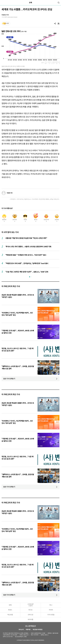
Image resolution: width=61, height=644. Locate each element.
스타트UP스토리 (30, 605)
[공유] (55, 24)
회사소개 (21, 630)
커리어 (51, 610)
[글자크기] (58, 24)
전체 (30, 3)
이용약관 (28, 630)
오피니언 (30, 615)
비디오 (30, 610)
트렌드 (10, 610)
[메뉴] (3, 3)
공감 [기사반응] (8, 23)
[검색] (59, 3)
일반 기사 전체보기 (9, 379)
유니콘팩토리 (30, 626)
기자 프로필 (51, 615)
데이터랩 (30, 620)
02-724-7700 (11, 637)
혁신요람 (10, 615)
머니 (51, 605)
